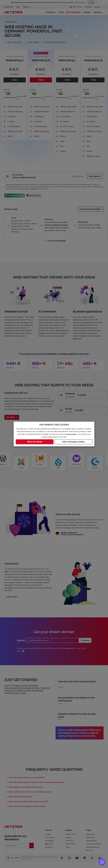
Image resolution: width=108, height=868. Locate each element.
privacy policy (71, 434)
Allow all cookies (35, 442)
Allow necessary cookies (73, 442)
